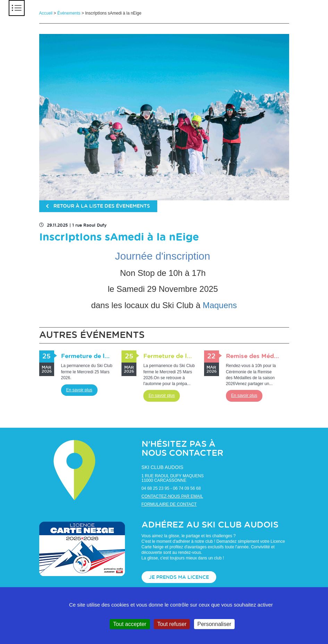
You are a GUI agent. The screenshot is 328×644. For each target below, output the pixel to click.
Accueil (46, 13)
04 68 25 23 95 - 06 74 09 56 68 (171, 488)
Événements (69, 13)
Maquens (220, 305)
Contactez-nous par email (173, 496)
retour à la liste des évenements (98, 207)
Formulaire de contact (169, 504)
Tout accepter (130, 624)
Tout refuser (172, 624)
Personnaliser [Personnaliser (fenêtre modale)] (215, 624)
